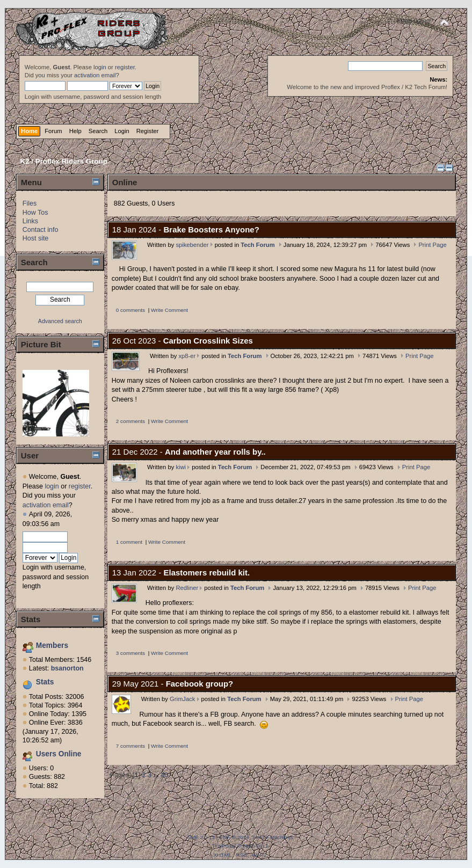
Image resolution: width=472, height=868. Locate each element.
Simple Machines (273, 837)
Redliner (187, 588)
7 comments (130, 746)
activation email (95, 75)
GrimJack (182, 699)
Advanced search (60, 321)
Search (34, 262)
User (30, 455)
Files (30, 203)
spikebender (192, 245)
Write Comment (169, 310)
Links (30, 221)
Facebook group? (200, 684)
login (100, 67)
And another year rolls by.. (215, 452)
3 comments (130, 653)
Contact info (41, 230)
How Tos (35, 213)
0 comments (130, 310)
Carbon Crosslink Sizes (208, 341)
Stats (31, 619)
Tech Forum (257, 245)
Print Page (432, 245)
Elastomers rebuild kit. (207, 572)
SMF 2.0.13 (201, 837)
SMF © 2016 (234, 837)
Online (125, 182)
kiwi (181, 467)
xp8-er (187, 356)
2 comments (130, 421)
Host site (36, 238)
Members (52, 645)
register (125, 67)
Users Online (59, 754)
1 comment (129, 542)
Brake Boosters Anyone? (212, 229)
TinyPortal (224, 846)
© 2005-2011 (253, 846)
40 (164, 775)
